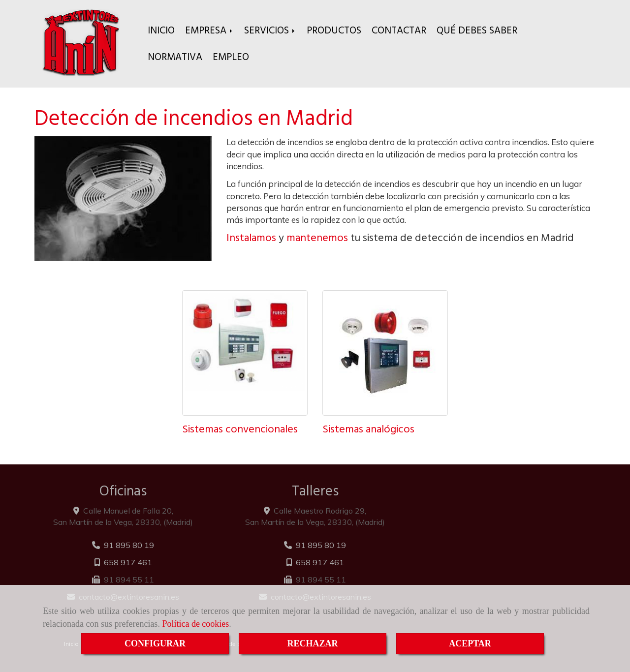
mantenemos (317, 238)
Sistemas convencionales (240, 429)
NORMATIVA (175, 57)
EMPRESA (209, 30)
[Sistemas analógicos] (385, 353)
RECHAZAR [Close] (312, 643)
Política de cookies (195, 624)
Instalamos (251, 238)
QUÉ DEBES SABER (477, 30)
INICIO (161, 30)
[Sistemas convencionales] (245, 353)
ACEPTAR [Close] (470, 643)
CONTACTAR (399, 30)
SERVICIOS (270, 30)
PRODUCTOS (334, 30)
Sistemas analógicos (368, 429)
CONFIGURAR (155, 643)
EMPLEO (231, 57)
